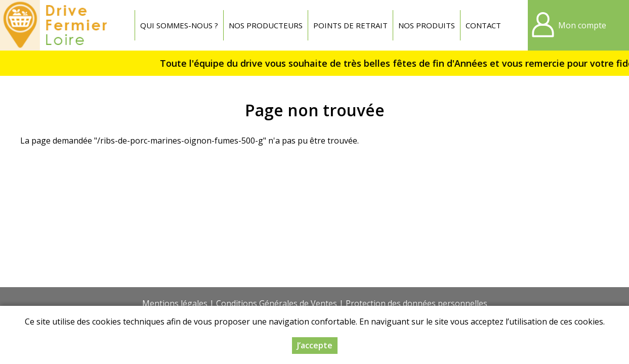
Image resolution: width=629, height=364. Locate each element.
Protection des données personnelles (416, 303)
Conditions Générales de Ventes (277, 303)
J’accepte (315, 345)
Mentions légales (175, 303)
